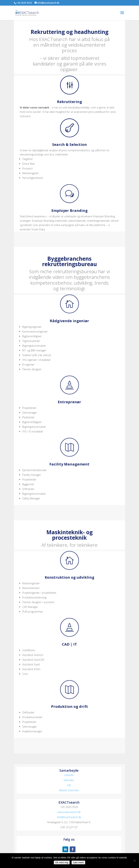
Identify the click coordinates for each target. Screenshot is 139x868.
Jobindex (69, 780)
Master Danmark (69, 790)
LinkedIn (69, 775)
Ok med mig (62, 862)
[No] (134, 861)
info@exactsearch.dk (69, 817)
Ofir (69, 785)
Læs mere (78, 862)
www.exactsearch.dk (69, 812)
